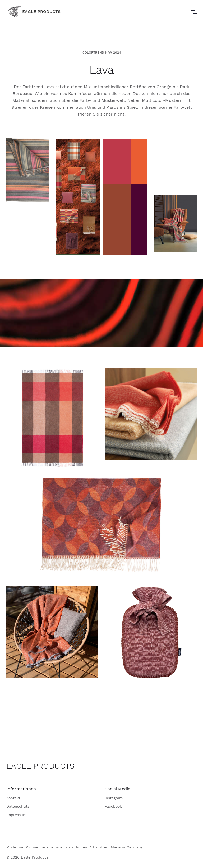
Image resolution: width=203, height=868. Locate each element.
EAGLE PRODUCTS (40, 766)
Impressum (16, 815)
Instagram (114, 798)
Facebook (113, 806)
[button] (194, 12)
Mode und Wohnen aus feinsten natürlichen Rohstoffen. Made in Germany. (75, 847)
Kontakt (13, 798)
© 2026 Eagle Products (27, 857)
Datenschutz (18, 806)
